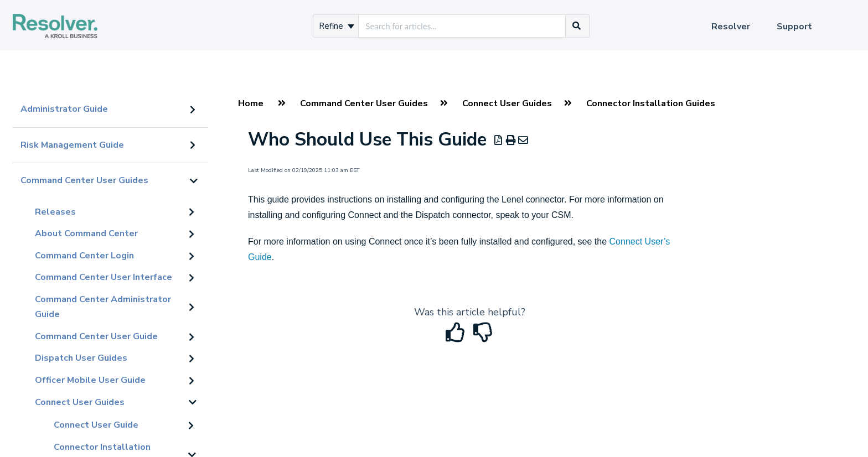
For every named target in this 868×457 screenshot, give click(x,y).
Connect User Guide (96, 425)
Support (794, 27)
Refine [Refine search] (337, 26)
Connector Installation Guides (651, 103)
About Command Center (86, 233)
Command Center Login (84, 256)
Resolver (731, 27)
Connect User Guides (80, 402)
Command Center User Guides (84, 180)
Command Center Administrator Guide (103, 307)
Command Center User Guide (96, 336)
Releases (55, 212)
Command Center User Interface (104, 277)
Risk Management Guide (72, 145)
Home (251, 103)
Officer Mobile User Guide (90, 380)
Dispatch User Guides (81, 358)
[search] (462, 26)
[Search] (577, 26)
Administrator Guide (64, 109)
